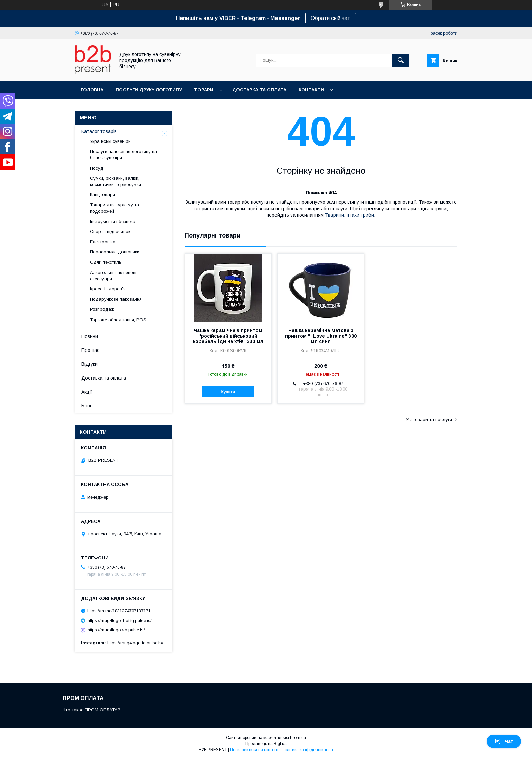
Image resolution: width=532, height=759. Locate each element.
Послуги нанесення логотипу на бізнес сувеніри (123, 155)
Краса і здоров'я (108, 289)
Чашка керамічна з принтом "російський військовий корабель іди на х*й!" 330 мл (228, 336)
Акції (87, 392)
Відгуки (90, 364)
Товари (204, 90)
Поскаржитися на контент (254, 750)
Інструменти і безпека (113, 221)
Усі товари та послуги (429, 420)
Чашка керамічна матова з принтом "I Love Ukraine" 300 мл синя (321, 336)
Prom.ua (298, 738)
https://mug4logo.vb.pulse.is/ (116, 630)
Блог (87, 406)
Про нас (90, 350)
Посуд (97, 168)
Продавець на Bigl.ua (266, 744)
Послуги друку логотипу (149, 90)
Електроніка (103, 242)
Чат (504, 741)
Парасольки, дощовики (115, 252)
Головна (92, 90)
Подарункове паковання (116, 299)
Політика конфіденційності (307, 750)
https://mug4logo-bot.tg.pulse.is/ (120, 620)
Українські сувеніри (110, 141)
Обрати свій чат (331, 18)
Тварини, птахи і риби (349, 215)
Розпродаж (102, 309)
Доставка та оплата (259, 90)
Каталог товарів (99, 131)
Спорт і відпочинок (110, 232)
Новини (90, 336)
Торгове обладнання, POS (118, 320)
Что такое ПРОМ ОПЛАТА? (92, 710)
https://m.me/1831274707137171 (119, 611)
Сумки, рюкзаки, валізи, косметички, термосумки (116, 181)
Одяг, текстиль (106, 262)
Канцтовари (102, 195)
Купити (228, 392)
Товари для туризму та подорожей (115, 208)
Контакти (311, 90)
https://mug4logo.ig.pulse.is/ (135, 643)
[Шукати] (401, 60)
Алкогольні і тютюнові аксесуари (113, 276)
